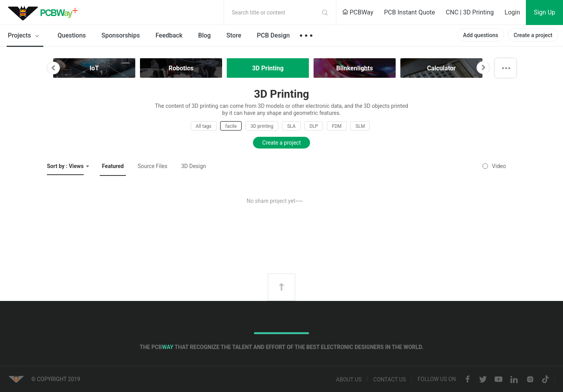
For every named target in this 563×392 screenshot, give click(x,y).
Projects (25, 36)
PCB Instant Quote (410, 12)
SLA (291, 126)
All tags (204, 126)
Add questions (481, 35)
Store (234, 35)
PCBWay (358, 12)
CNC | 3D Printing (470, 12)
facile (231, 126)
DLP (314, 126)
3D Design (193, 166)
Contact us (390, 379)
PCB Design (273, 35)
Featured (113, 166)
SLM (360, 126)
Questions (72, 35)
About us (349, 379)
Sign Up (544, 12)
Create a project (533, 35)
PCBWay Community (45, 13)
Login (512, 12)
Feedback (169, 35)
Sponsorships (121, 35)
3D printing (262, 126)
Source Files (152, 166)
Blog (204, 35)
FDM (337, 126)
